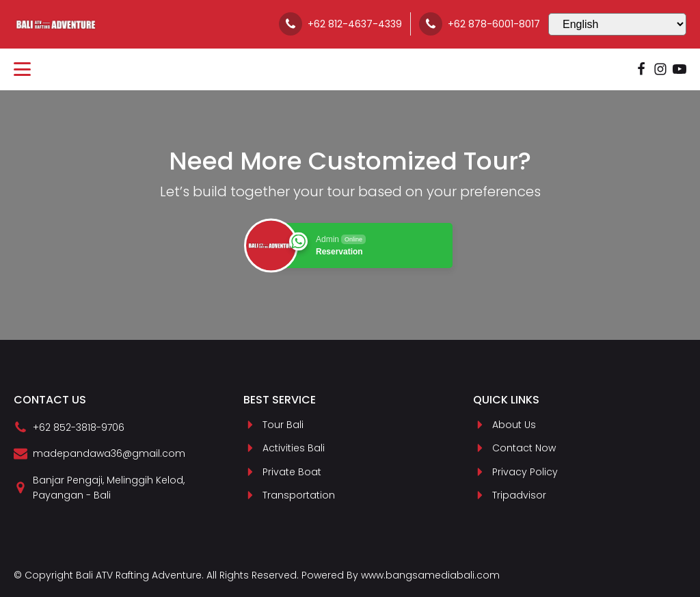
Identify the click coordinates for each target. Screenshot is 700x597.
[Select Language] (617, 24)
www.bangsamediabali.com (430, 575)
